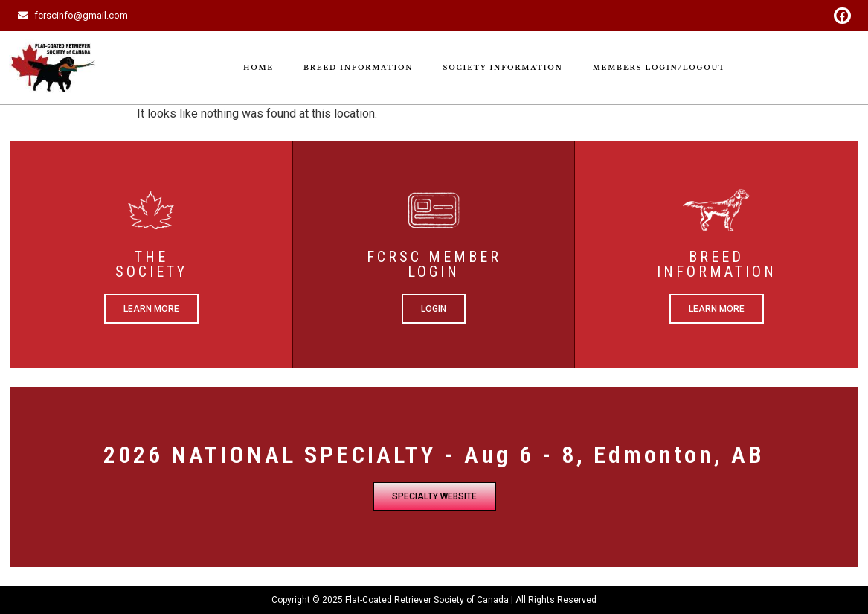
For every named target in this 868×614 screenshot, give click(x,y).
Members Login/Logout (659, 67)
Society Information (502, 67)
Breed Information (359, 67)
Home (258, 67)
